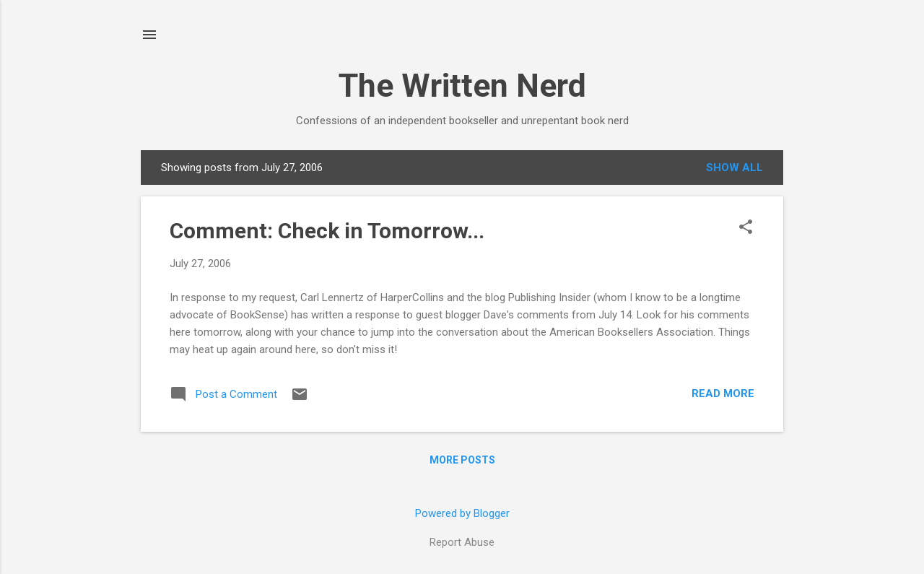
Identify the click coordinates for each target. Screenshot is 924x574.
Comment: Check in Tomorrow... (327, 231)
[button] (746, 228)
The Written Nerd (462, 86)
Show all (735, 168)
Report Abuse (462, 542)
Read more (723, 393)
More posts (462, 460)
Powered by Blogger (462, 513)
